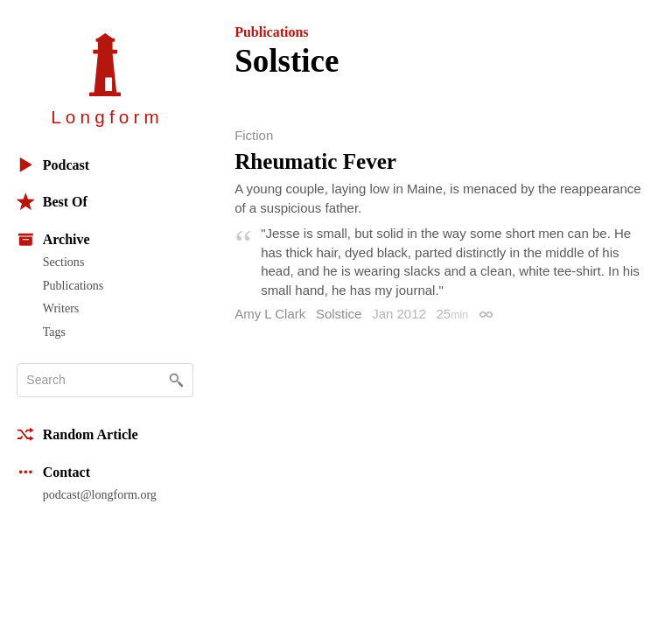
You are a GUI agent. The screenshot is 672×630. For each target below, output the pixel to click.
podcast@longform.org (100, 494)
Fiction (254, 135)
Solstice (339, 314)
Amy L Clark (270, 314)
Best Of (52, 202)
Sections (64, 262)
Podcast (53, 165)
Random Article (77, 434)
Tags (54, 332)
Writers (61, 308)
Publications (73, 285)
